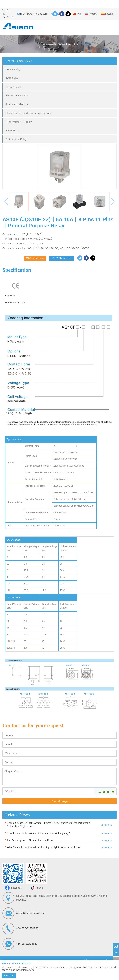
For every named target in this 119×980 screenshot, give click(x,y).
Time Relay (12, 130)
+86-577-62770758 (27, 928)
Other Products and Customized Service (28, 113)
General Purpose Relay (69, 44)
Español (107, 14)
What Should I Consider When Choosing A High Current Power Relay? (44, 847)
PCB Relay (12, 78)
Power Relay (13, 69)
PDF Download (62, 258)
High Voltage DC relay (19, 122)
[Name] (59, 735)
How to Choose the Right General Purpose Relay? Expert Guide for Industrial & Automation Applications (49, 824)
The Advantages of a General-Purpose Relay (30, 840)
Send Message (60, 801)
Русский (91, 14)
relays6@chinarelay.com (34, 14)
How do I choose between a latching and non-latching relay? (38, 833)
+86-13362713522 (27, 944)
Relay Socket (13, 87)
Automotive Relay (16, 139)
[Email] (59, 744)
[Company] (59, 762)
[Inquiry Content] (59, 776)
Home (42, 44)
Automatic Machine (17, 104)
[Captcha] (48, 791)
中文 (77, 14)
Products (52, 44)
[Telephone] (59, 753)
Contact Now (35, 258)
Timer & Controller (17, 96)
